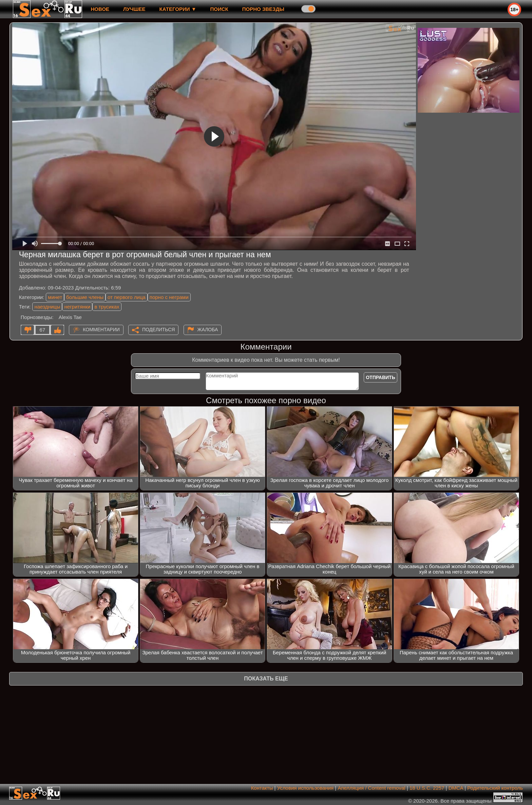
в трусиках (107, 307)
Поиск (219, 9)
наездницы (47, 307)
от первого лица (127, 297)
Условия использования (306, 788)
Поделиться (158, 330)
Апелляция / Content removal (371, 788)
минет (55, 297)
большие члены (85, 297)
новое (100, 9)
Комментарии (101, 330)
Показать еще (266, 679)
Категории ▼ (178, 9)
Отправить (381, 377)
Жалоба (208, 330)
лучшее (134, 9)
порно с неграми (169, 297)
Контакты (262, 788)
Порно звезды (263, 9)
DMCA (456, 788)
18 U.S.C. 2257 (427, 788)
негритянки (77, 307)
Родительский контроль (495, 788)
